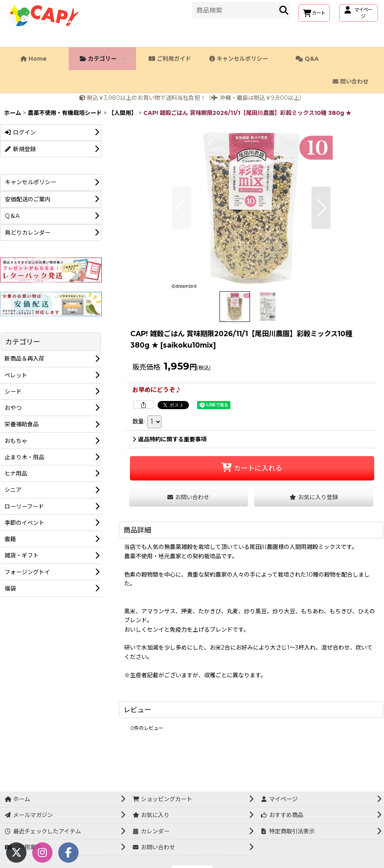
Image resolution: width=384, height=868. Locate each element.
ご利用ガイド (170, 59)
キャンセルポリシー (239, 59)
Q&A (307, 59)
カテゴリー (103, 59)
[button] (181, 208)
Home (34, 59)
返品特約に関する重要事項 (169, 439)
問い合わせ (351, 82)
